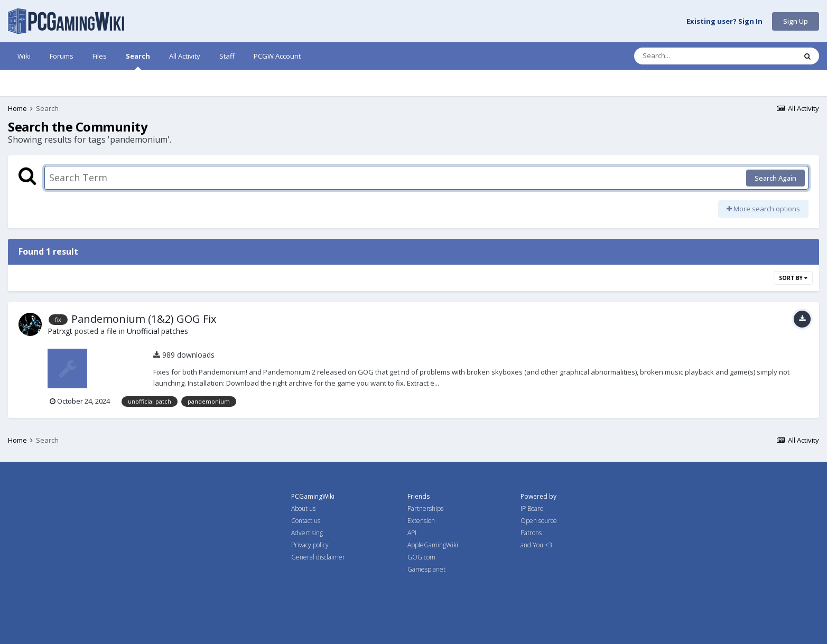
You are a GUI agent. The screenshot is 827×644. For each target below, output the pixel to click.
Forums (62, 56)
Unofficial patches (157, 331)
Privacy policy (310, 545)
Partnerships (425, 508)
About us (303, 508)
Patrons (531, 533)
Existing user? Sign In (724, 22)
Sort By (793, 278)
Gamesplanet (426, 569)
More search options (763, 209)
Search (138, 60)
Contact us (306, 521)
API (412, 533)
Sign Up (796, 21)
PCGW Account (277, 56)
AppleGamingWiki (433, 545)
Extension (421, 521)
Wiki (24, 56)
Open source (539, 521)
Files (100, 56)
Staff (227, 56)
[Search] (687, 56)
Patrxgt (60, 331)
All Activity (185, 56)
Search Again (775, 178)
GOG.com (421, 557)
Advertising (307, 533)
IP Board (532, 508)
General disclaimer (318, 557)
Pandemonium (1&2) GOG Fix (144, 319)
